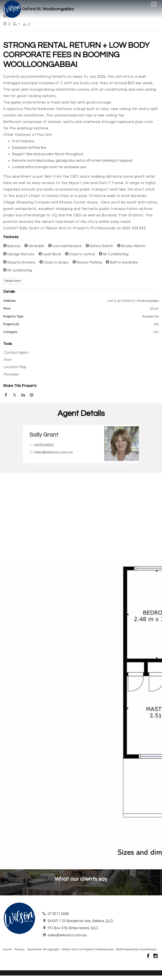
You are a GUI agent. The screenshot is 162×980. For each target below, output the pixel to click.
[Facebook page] (149, 957)
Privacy (19, 949)
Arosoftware (148, 949)
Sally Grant (44, 435)
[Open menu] (154, 4)
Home (7, 949)
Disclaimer (35, 949)
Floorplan (11, 374)
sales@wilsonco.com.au (53, 452)
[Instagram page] (156, 957)
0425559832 (44, 445)
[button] (80, 360)
